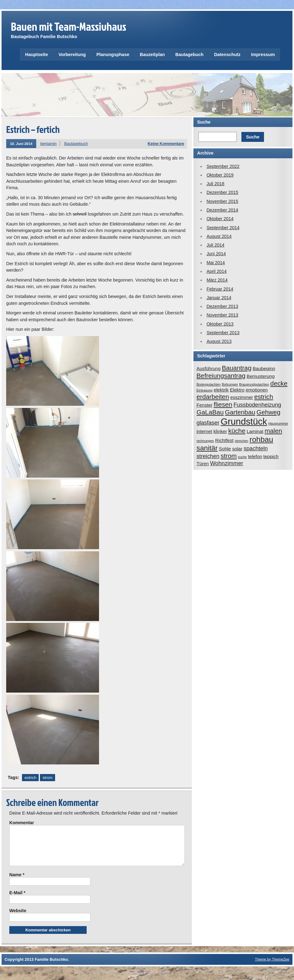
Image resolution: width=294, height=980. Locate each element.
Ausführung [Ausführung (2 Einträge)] (209, 368)
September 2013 (223, 333)
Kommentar (22, 823)
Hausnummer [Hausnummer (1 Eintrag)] (278, 423)
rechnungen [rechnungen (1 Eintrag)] (205, 441)
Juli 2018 (215, 184)
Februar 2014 (220, 289)
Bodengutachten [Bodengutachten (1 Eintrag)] (209, 384)
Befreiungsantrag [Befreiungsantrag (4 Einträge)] (221, 376)
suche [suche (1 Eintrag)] (242, 457)
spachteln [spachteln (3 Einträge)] (256, 448)
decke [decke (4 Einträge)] (279, 383)
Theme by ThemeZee (272, 967)
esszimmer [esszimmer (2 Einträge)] (242, 397)
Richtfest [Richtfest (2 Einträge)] (224, 440)
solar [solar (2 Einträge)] (237, 449)
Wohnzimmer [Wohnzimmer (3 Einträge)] (227, 463)
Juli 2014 (215, 245)
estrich (30, 778)
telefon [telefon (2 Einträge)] (255, 456)
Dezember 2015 (222, 192)
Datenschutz (227, 55)
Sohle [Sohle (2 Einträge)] (225, 449)
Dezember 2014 (222, 210)
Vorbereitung (72, 55)
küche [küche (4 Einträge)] (237, 431)
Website (18, 918)
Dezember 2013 (222, 306)
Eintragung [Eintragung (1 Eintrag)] (205, 390)
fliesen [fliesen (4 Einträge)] (223, 404)
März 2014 (217, 280)
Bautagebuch (190, 55)
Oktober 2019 (220, 175)
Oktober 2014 (220, 219)
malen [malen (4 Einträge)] (273, 431)
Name (17, 882)
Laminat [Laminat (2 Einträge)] (255, 431)
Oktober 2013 (220, 324)
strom (47, 778)
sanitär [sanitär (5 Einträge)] (207, 448)
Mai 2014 (216, 263)
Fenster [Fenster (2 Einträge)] (205, 405)
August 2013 (219, 341)
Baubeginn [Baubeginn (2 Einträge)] (264, 368)
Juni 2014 (216, 254)
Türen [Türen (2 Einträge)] (203, 464)
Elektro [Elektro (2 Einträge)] (237, 390)
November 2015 (222, 201)
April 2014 (216, 271)
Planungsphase (113, 55)
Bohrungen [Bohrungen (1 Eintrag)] (230, 384)
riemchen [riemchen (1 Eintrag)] (241, 441)
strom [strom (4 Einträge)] (229, 456)
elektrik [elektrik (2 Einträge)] (221, 390)
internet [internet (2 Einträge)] (204, 431)
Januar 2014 (219, 298)
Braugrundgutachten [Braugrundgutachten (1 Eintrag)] (254, 384)
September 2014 (223, 228)
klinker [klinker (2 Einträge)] (220, 431)
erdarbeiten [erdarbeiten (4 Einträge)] (213, 397)
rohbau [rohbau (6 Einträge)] (261, 439)
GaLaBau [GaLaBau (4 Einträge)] (210, 412)
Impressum (263, 55)
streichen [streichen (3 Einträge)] (208, 456)
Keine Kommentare (166, 144)
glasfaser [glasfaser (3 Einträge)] (208, 423)
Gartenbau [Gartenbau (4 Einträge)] (240, 412)
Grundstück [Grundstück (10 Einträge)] (244, 421)
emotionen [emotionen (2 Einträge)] (257, 390)
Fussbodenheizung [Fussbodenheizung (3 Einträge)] (257, 405)
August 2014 (219, 236)
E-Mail (17, 900)
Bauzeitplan (152, 55)
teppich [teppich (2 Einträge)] (271, 456)
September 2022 (223, 166)
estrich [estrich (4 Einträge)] (264, 397)
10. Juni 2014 (21, 144)
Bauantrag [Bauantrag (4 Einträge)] (237, 368)
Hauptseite (37, 55)
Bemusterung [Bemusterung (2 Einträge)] (261, 376)
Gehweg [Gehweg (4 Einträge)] (268, 412)
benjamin (48, 144)
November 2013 (222, 315)
